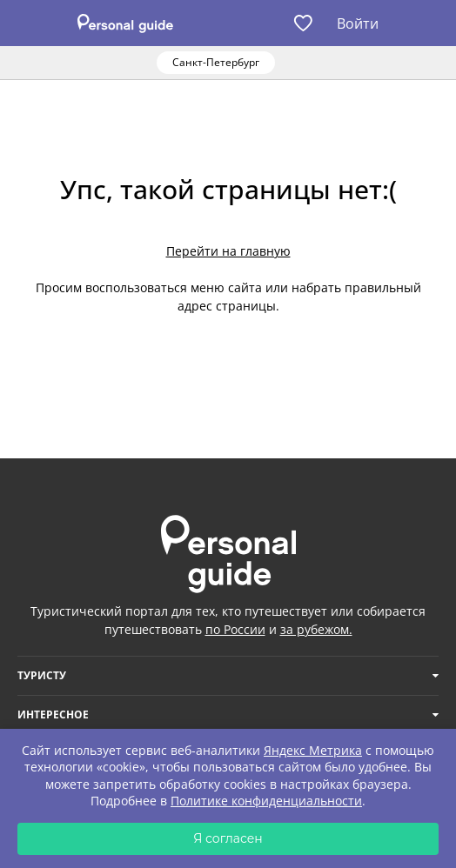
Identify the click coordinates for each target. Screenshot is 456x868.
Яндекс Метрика (313, 750)
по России (235, 629)
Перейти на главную (228, 251)
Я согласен (228, 838)
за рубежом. (316, 629)
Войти (358, 23)
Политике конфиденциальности (266, 801)
